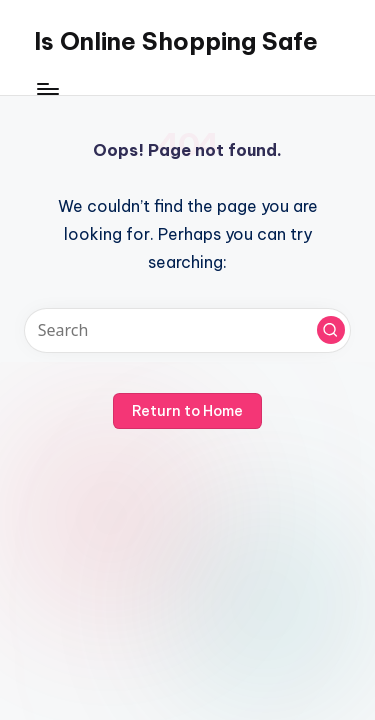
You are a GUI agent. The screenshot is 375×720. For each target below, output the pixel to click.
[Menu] (47, 89)
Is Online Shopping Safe (176, 41)
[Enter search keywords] (187, 330)
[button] (331, 330)
